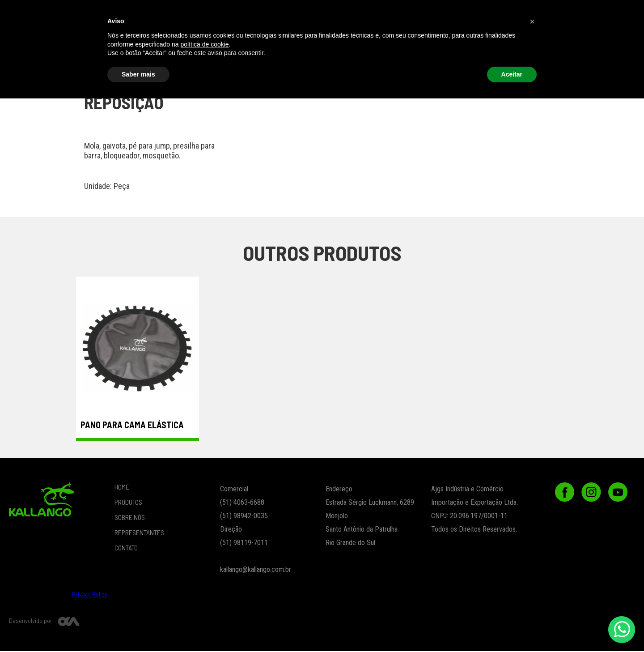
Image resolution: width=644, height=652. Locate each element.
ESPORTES (344, 41)
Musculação (282, 41)
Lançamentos (407, 41)
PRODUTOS (176, 15)
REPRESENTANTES (363, 15)
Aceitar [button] (512, 627)
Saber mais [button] (138, 627)
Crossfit (219, 41)
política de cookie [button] (204, 597)
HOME (122, 488)
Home (129, 15)
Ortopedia (470, 41)
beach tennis (39, 41)
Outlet (596, 41)
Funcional (156, 41)
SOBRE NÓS (294, 15)
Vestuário (93, 41)
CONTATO (515, 15)
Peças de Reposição (533, 41)
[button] (446, 15)
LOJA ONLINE (235, 15)
